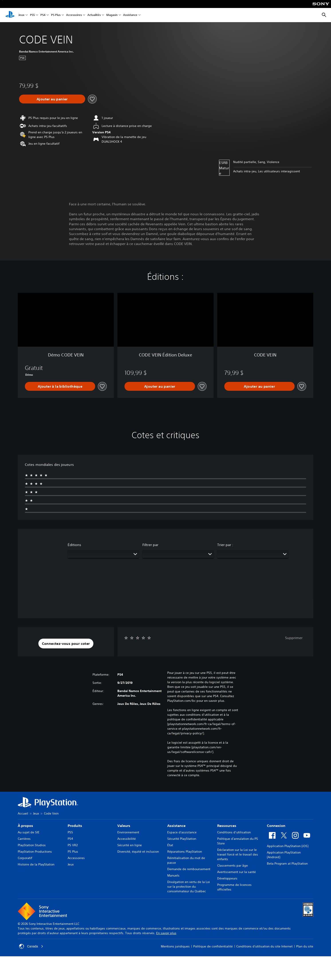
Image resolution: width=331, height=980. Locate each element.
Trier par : (225, 545)
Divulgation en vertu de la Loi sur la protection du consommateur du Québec (189, 887)
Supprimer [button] (294, 638)
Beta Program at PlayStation (287, 863)
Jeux (21, 15)
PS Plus (56, 15)
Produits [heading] (75, 826)
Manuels (173, 875)
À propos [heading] (25, 826)
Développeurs (227, 878)
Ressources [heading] (227, 826)
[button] (66, 644)
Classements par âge (232, 865)
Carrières (24, 839)
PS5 (32, 15)
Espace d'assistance (182, 832)
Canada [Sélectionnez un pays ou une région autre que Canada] (31, 946)
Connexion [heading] (276, 826)
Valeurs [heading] (124, 826)
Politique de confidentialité (213, 946)
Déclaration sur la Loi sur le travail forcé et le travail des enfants (238, 854)
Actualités (94, 15)
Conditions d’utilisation (234, 832)
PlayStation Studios (32, 845)
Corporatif (25, 858)
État (170, 845)
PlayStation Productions (35, 852)
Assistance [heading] (176, 826)
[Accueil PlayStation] (10, 15)
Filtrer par (150, 545)
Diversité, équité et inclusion (138, 852)
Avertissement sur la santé (236, 872)
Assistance (130, 15)
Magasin (112, 15)
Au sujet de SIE (29, 832)
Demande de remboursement (189, 869)
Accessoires (74, 15)
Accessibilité (127, 839)
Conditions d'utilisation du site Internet (264, 946)
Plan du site (305, 946)
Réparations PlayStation (185, 852)
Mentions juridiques (175, 946)
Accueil (23, 813)
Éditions (74, 545)
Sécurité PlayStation (182, 839)
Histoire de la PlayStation (36, 864)
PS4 (43, 15)
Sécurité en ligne (130, 845)
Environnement (128, 832)
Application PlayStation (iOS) (288, 846)
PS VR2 (73, 845)
